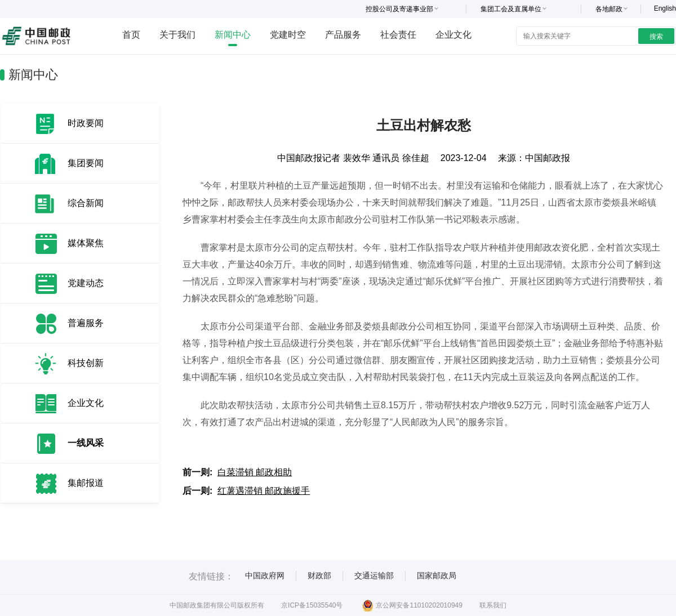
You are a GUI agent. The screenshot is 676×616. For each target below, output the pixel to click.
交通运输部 (374, 575)
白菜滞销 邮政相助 (255, 472)
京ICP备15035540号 (312, 605)
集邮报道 (86, 483)
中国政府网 (265, 575)
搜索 (656, 37)
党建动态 (86, 283)
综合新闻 (86, 203)
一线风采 (86, 443)
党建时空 (288, 35)
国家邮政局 (437, 575)
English (665, 8)
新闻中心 (233, 35)
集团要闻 (86, 163)
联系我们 (493, 605)
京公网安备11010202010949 (412, 605)
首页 (131, 35)
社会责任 (398, 35)
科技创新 (86, 363)
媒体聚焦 (86, 243)
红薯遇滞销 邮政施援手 (264, 491)
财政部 (319, 575)
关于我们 (177, 35)
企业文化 (453, 35)
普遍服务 (86, 323)
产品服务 (343, 35)
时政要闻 (86, 123)
